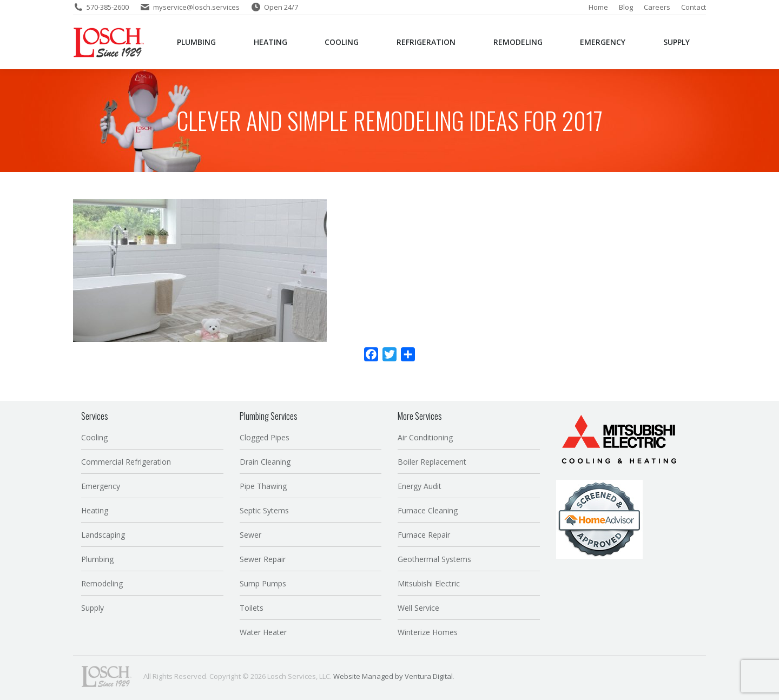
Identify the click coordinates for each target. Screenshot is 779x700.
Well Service (418, 608)
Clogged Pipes (265, 437)
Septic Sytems (264, 510)
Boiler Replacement (432, 462)
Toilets (252, 608)
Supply (93, 608)
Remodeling (102, 583)
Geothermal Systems (434, 559)
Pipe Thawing (263, 486)
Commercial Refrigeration (126, 462)
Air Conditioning (425, 437)
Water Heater (263, 632)
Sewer (250, 535)
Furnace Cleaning (428, 510)
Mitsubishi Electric (429, 583)
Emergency (101, 486)
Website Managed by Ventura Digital (393, 676)
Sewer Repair (263, 559)
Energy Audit (420, 486)
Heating (95, 510)
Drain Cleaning (265, 462)
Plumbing (97, 559)
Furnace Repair (424, 535)
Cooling (94, 437)
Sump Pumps (263, 583)
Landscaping (103, 535)
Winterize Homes (428, 632)
